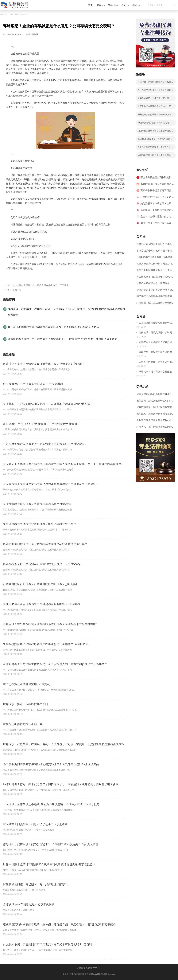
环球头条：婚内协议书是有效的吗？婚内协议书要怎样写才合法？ (156, 372)
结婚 (24, 15)
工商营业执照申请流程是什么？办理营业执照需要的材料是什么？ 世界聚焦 (155, 271)
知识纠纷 (112, 5)
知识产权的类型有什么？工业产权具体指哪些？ (155, 132)
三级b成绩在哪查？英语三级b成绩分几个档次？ (156, 258)
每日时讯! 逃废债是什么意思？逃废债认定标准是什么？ (155, 140)
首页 (90, 5)
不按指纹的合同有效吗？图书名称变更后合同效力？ (155, 252)
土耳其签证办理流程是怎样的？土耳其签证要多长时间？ (155, 107)
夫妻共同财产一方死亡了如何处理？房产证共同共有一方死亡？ (155, 99)
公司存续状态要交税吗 (26, 275)
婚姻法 (100, 5)
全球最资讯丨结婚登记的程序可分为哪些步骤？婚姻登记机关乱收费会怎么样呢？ (155, 291)
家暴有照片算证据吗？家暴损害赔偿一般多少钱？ (156, 343)
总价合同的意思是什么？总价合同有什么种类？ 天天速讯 (41, 285)
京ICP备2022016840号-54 (80, 974)
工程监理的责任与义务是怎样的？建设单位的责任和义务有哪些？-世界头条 (156, 362)
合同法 (136, 5)
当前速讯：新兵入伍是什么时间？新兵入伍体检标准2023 (156, 333)
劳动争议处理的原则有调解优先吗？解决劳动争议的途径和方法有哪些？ (155, 124)
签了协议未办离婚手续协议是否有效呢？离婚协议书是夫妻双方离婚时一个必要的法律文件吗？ (155, 297)
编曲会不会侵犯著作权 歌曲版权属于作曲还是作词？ (156, 115)
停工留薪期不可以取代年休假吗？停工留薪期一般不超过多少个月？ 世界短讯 (155, 278)
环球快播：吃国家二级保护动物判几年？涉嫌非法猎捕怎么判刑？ (155, 304)
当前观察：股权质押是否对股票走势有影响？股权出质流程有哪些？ (156, 352)
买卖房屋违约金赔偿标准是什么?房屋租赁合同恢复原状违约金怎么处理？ (156, 323)
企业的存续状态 (46, 275)
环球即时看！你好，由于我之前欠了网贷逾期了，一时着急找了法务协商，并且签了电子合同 (62, 339)
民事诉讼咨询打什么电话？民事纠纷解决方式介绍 (155, 245)
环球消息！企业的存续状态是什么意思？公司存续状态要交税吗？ (154, 83)
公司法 (125, 5)
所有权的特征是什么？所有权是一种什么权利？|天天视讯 (155, 284)
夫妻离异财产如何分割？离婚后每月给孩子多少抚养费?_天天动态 (155, 265)
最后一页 (17, 290)
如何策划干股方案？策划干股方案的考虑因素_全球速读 (155, 156)
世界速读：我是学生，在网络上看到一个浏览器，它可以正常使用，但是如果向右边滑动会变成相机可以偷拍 (66, 312)
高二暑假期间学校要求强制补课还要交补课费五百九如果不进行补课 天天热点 (53, 327)
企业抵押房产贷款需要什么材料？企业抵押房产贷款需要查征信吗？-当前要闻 (156, 148)
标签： (9, 275)
